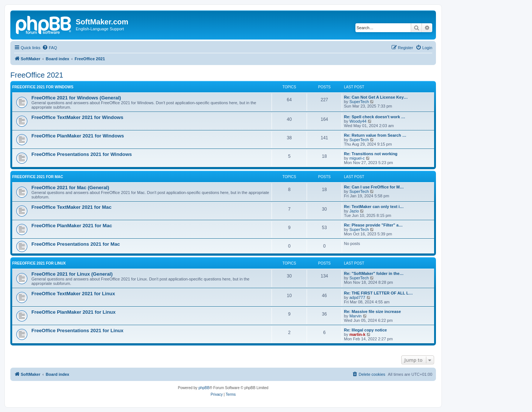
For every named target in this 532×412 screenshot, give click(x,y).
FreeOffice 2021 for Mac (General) (70, 188)
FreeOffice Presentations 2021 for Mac (76, 244)
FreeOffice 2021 (37, 75)
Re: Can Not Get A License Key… (376, 97)
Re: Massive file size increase (372, 311)
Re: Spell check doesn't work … (375, 117)
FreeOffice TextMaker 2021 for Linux (73, 294)
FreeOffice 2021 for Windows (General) (76, 98)
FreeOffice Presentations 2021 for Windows (82, 154)
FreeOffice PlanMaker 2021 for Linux (74, 312)
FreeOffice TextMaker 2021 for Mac (71, 207)
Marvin (356, 316)
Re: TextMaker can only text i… (374, 207)
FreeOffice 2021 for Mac (38, 177)
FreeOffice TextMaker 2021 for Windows (77, 117)
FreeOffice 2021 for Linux (39, 263)
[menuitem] (50, 48)
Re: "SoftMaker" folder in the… (374, 273)
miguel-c (357, 158)
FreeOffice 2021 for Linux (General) (72, 274)
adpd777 (357, 297)
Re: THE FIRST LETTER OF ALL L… (378, 293)
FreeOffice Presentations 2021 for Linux (77, 331)
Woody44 (358, 121)
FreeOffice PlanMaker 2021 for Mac (72, 226)
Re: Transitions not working (371, 154)
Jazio (354, 211)
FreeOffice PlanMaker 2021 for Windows (78, 136)
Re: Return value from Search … (375, 135)
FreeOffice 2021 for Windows (43, 87)
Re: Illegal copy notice (365, 330)
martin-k (357, 334)
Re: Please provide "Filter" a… (373, 225)
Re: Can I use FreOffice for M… (374, 187)
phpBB (204, 388)
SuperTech (359, 102)
